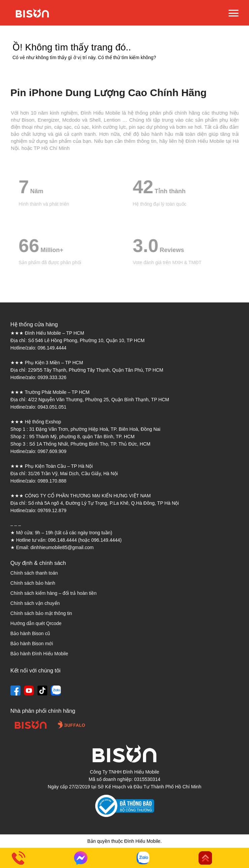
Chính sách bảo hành (33, 583)
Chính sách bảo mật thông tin (41, 613)
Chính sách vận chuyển (35, 603)
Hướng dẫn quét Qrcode (36, 623)
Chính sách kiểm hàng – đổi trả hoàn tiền (54, 593)
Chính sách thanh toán (34, 573)
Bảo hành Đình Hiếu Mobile (39, 654)
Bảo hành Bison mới (32, 644)
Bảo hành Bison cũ (30, 633)
